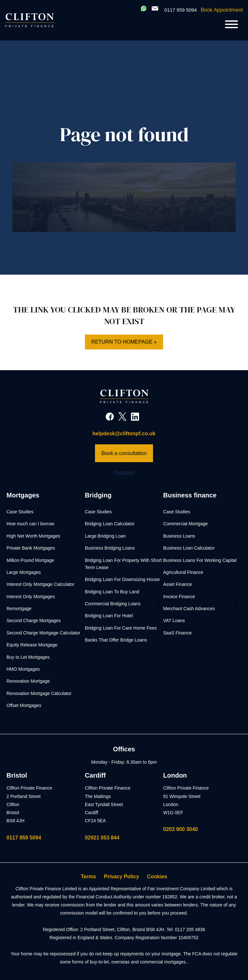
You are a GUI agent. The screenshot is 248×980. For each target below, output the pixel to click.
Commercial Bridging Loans (113, 604)
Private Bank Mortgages (31, 548)
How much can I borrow (30, 524)
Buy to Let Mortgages (28, 657)
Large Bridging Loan (105, 536)
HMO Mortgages (23, 669)
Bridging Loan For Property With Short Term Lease (123, 564)
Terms (88, 877)
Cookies (157, 877)
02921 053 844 (102, 838)
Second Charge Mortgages (34, 621)
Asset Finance (177, 584)
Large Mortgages (24, 572)
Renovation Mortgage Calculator (39, 693)
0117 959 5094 (24, 838)
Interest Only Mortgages (31, 597)
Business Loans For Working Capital (200, 560)
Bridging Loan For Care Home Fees (121, 628)
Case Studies (20, 512)
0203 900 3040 (180, 829)
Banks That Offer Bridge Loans (116, 640)
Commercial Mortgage (185, 524)
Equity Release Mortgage (32, 645)
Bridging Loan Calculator (110, 524)
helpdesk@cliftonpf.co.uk (124, 433)
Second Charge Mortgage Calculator (43, 633)
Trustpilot (124, 473)
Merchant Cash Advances (189, 609)
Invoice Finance (179, 597)
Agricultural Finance (183, 572)
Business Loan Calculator (189, 548)
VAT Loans (174, 621)
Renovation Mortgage (28, 681)
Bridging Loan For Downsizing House (122, 579)
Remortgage (19, 609)
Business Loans (179, 536)
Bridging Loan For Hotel (109, 616)
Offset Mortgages (24, 705)
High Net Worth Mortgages (33, 536)
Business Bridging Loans (110, 548)
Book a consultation (124, 453)
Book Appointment (222, 10)
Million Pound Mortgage (30, 560)
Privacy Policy (122, 877)
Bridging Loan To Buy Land (112, 592)
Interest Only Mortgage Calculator (40, 584)
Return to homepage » (124, 342)
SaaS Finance (177, 633)
